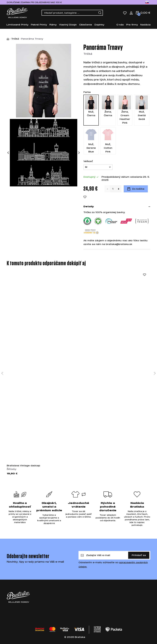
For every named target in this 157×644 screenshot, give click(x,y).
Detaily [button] (89, 206)
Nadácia (145, 25)
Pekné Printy (39, 25)
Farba (87, 92)
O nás (120, 25)
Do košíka (138, 189)
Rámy (53, 25)
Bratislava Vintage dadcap (23, 465)
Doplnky (99, 25)
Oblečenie (86, 25)
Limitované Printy (17, 25)
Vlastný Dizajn (68, 25)
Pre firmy (132, 25)
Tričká (15, 39)
